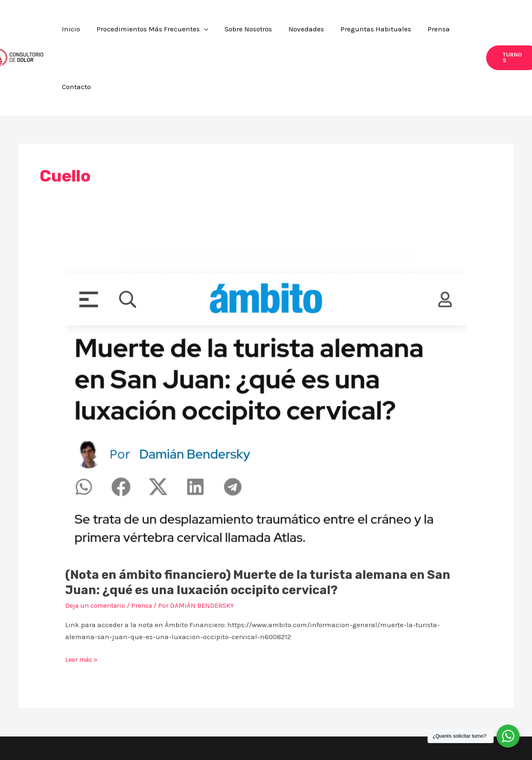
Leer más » (83, 607)
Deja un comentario (97, 554)
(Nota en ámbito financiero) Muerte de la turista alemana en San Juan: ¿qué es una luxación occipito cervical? (261, 531)
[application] (231, 32)
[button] (180, 32)
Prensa (147, 554)
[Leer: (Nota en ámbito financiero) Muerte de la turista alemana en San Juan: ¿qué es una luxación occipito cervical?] (266, 350)
